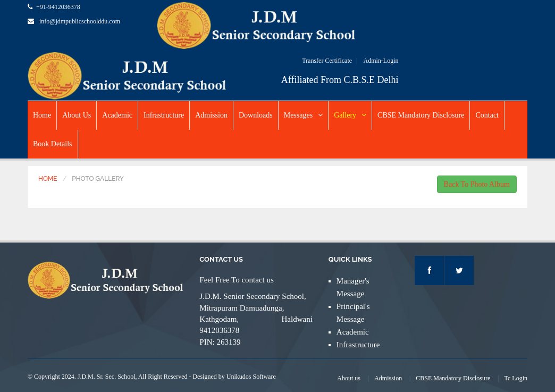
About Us (77, 115)
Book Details (53, 144)
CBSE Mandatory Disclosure (421, 115)
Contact (487, 115)
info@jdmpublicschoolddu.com (80, 21)
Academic (117, 115)
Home (42, 115)
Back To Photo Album (477, 184)
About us (349, 378)
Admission (211, 115)
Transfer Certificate (327, 61)
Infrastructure (164, 115)
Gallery (350, 115)
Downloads (256, 115)
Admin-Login (381, 61)
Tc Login (516, 378)
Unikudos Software (251, 377)
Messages (303, 115)
